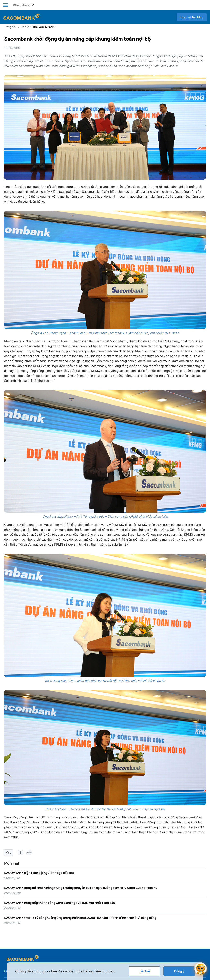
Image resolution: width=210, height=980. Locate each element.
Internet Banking (192, 17)
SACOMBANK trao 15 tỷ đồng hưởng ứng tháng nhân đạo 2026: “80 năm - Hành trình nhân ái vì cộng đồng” (81, 918)
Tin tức (25, 27)
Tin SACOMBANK (43, 27)
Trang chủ (10, 27)
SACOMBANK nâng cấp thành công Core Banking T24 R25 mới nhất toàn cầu (60, 903)
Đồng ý (179, 971)
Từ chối (144, 971)
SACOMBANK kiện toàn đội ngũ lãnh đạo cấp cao (39, 873)
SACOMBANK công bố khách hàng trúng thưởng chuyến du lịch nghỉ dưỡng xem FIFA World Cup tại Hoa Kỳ (81, 888)
